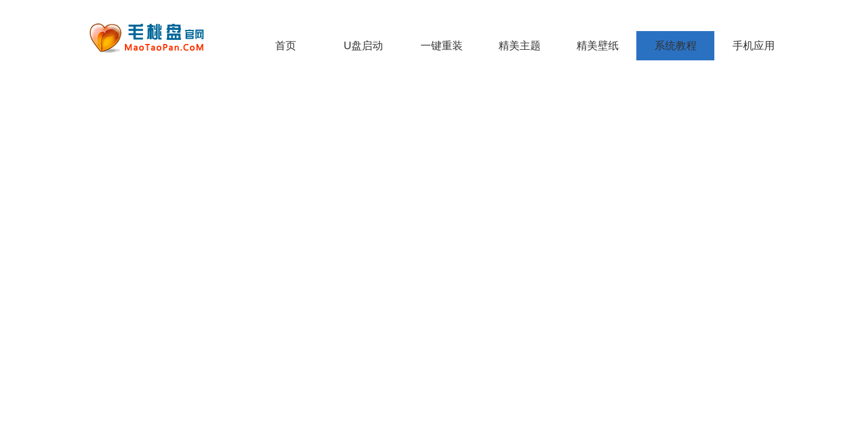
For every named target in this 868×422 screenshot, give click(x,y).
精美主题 (520, 46)
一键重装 (442, 46)
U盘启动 (363, 46)
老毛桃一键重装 (155, 38)
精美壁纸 (598, 46)
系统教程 (676, 46)
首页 (286, 46)
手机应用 (754, 46)
